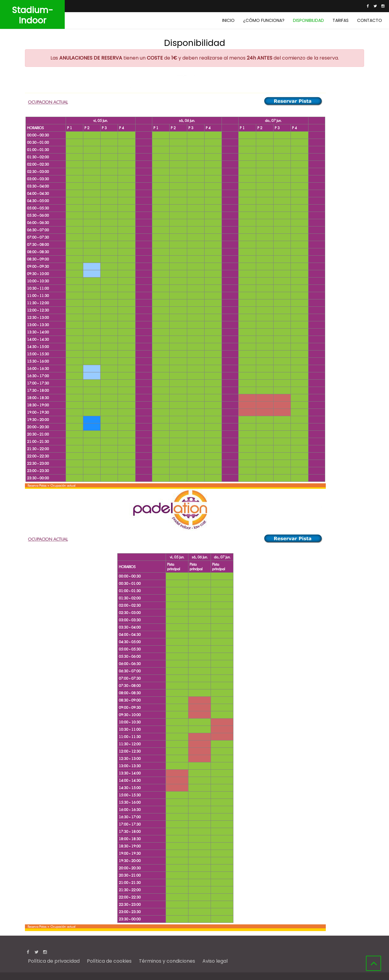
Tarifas (341, 20)
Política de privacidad (54, 961)
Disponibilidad (308, 20)
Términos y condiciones (167, 961)
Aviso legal (215, 961)
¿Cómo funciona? (264, 20)
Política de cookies (109, 961)
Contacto (370, 20)
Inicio (228, 20)
